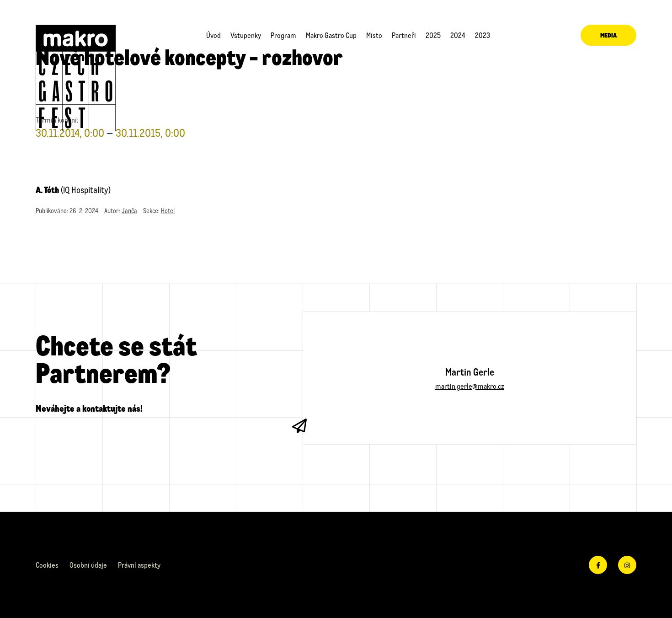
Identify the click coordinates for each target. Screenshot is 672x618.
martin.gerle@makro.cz (470, 386)
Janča (129, 211)
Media (608, 35)
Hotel (168, 211)
